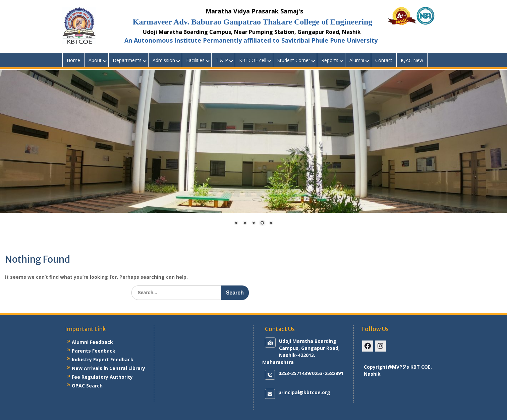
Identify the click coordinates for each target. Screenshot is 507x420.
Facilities (195, 60)
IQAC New (412, 60)
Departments (127, 60)
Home (73, 60)
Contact (384, 60)
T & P (222, 60)
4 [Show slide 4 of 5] (262, 223)
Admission (164, 60)
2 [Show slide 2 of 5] (245, 223)
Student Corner (294, 60)
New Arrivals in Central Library (108, 368)
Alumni (357, 60)
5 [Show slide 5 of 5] (271, 223)
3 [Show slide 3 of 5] (253, 223)
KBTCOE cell (253, 60)
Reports (330, 60)
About (95, 60)
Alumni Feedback (92, 342)
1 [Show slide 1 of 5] (236, 223)
